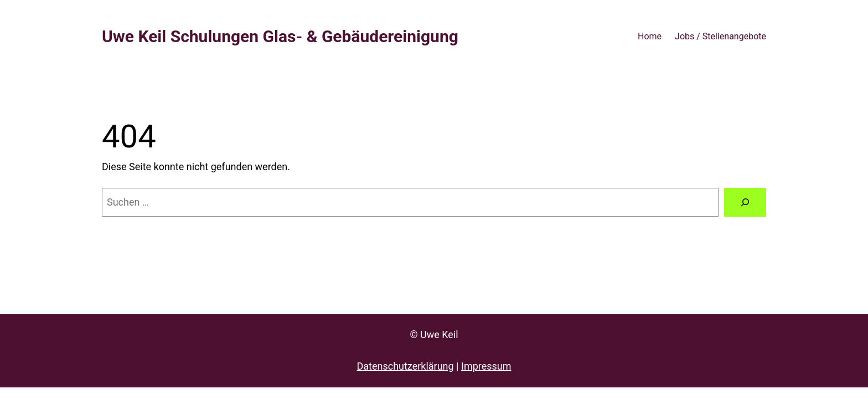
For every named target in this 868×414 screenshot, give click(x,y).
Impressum (486, 366)
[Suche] (745, 202)
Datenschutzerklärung (405, 366)
